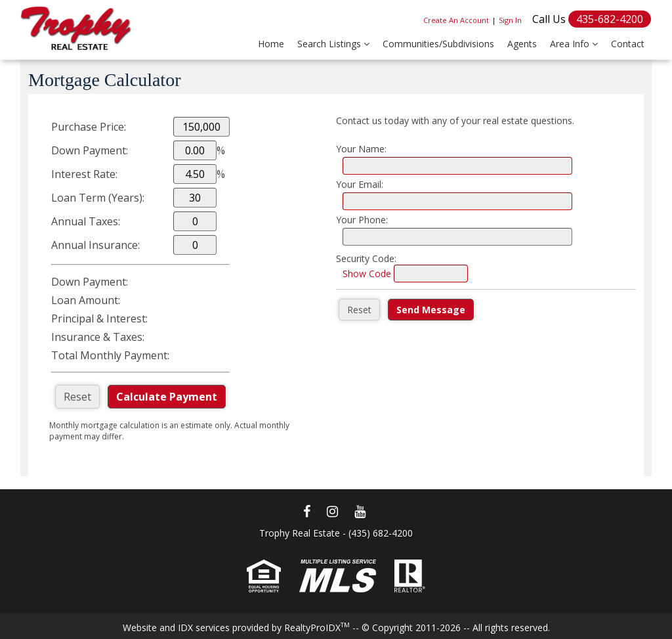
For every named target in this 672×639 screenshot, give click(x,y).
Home (271, 44)
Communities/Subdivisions (438, 44)
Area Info (574, 44)
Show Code (367, 274)
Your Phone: (362, 220)
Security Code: (366, 258)
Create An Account (456, 20)
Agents (522, 44)
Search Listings (333, 44)
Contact (628, 44)
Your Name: (361, 149)
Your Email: (360, 184)
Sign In (510, 20)
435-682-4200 (610, 19)
